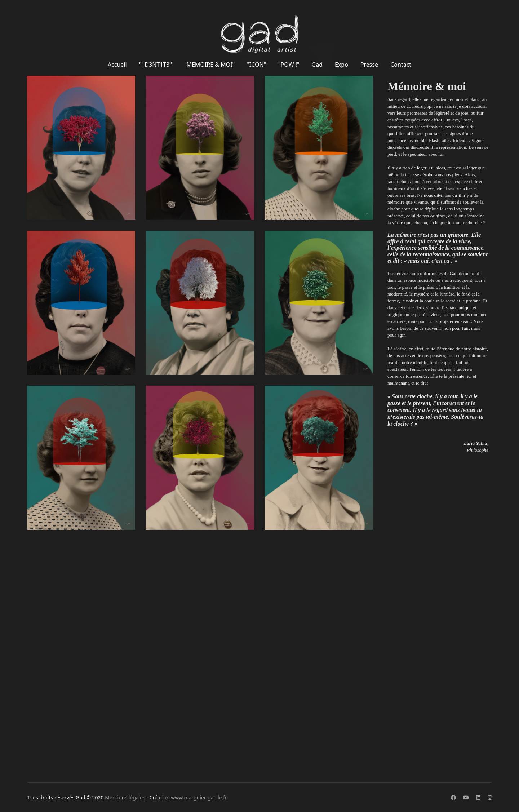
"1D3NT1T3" (156, 65)
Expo (341, 65)
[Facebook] (453, 797)
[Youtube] (466, 797)
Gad (317, 65)
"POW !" (289, 65)
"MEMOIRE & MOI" (209, 65)
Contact (401, 65)
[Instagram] (490, 797)
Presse (369, 65)
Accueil (117, 65)
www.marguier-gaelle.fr (199, 797)
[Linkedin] (478, 797)
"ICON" (256, 65)
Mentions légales (125, 797)
